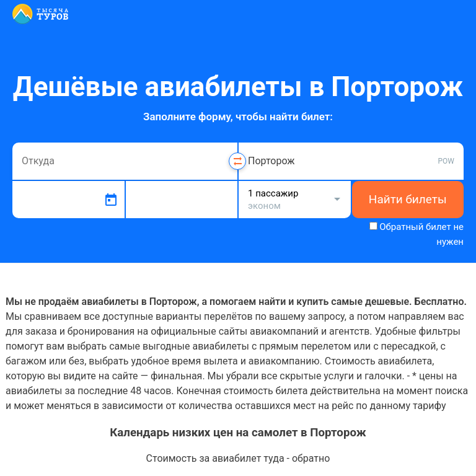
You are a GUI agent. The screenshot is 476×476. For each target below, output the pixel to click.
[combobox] (125, 161)
